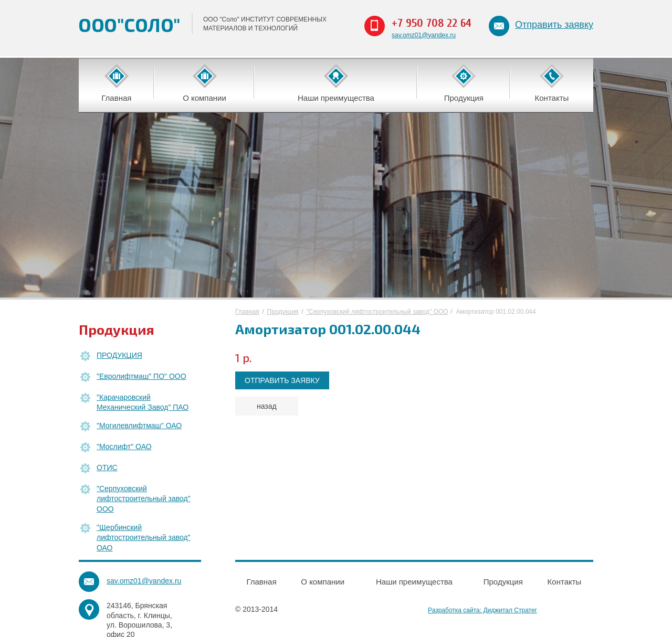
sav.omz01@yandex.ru (424, 35)
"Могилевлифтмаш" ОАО (139, 426)
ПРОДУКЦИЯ (119, 355)
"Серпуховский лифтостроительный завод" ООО (144, 499)
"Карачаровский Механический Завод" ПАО (143, 402)
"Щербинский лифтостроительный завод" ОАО (144, 538)
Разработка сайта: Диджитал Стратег (482, 610)
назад (267, 406)
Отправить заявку (554, 25)
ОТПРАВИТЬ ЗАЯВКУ (282, 380)
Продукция (283, 312)
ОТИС (107, 468)
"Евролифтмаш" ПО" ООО (141, 376)
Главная (247, 312)
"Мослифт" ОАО (124, 447)
